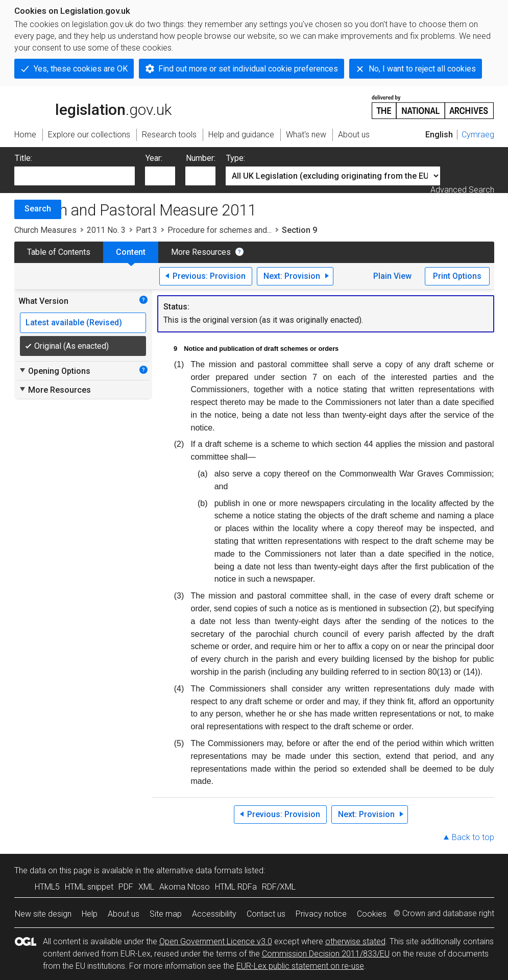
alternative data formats (199, 870)
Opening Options (54, 371)
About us (124, 914)
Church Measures (45, 230)
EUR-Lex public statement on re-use (300, 966)
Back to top (473, 837)
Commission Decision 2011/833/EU (326, 954)
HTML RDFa (236, 887)
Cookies (372, 914)
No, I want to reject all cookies (422, 69)
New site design (43, 914)
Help (90, 914)
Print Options (457, 276)
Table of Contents (59, 252)
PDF (126, 887)
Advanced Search (462, 190)
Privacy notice (321, 914)
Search (38, 209)
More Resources (201, 252)
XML (146, 887)
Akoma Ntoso (185, 887)
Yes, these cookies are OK (81, 69)
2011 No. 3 (106, 230)
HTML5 (47, 887)
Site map (166, 914)
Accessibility (214, 914)
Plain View (392, 276)
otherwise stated (355, 941)
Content (131, 252)
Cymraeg (478, 135)
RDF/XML (279, 887)
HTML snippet (89, 887)
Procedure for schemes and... (220, 230)
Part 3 (147, 230)
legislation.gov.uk (93, 106)
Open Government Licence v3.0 (216, 941)
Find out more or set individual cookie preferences (248, 69)
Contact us (266, 914)
